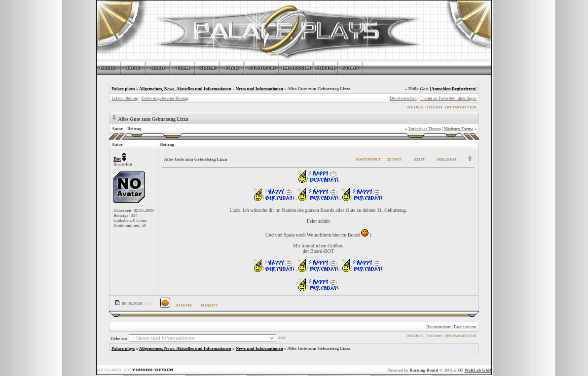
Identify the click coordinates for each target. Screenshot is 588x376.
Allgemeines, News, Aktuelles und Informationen (185, 89)
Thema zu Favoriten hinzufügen (448, 98)
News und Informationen (259, 89)
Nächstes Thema (459, 129)
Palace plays (123, 89)
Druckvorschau (403, 98)
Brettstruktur (465, 327)
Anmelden (441, 89)
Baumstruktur (439, 327)
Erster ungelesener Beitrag (165, 98)
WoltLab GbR (478, 370)
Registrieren (463, 89)
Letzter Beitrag (125, 98)
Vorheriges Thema (424, 129)
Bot (117, 159)
